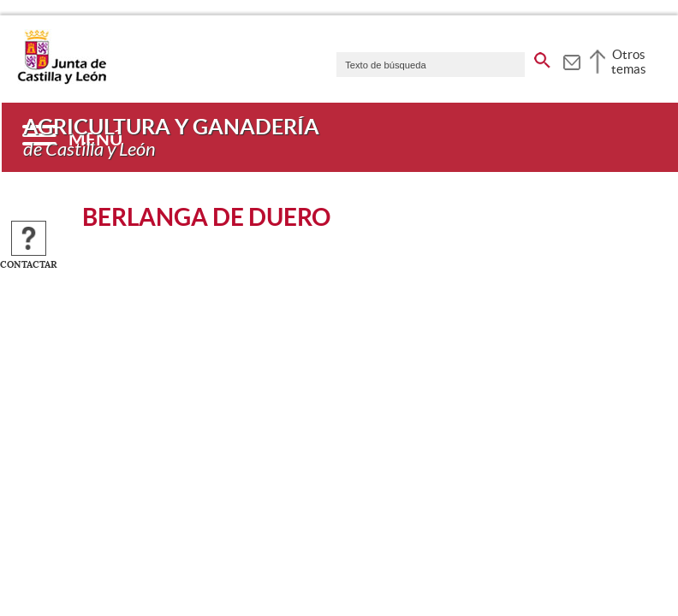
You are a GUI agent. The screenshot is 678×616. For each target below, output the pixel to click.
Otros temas (629, 62)
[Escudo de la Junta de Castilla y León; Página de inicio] (62, 80)
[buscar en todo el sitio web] (542, 57)
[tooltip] (571, 60)
